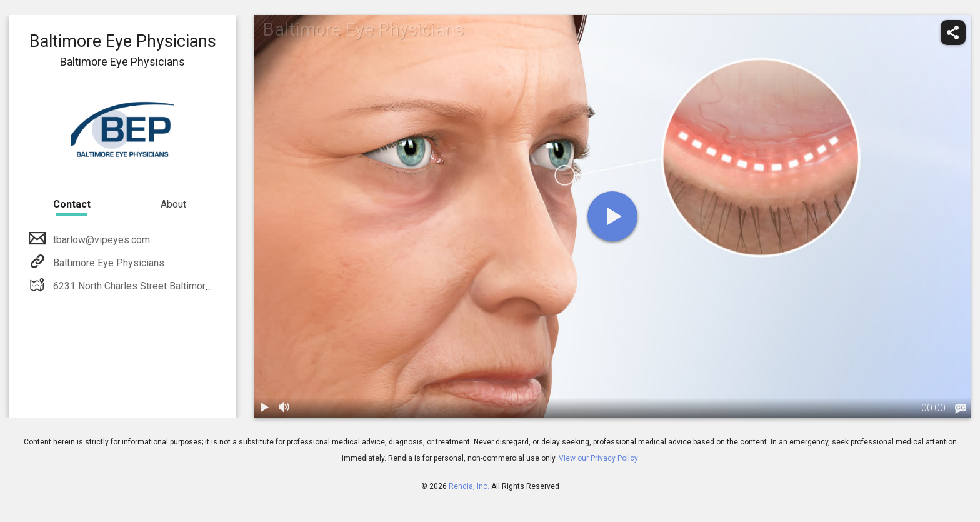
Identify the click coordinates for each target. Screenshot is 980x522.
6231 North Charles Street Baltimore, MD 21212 (156, 286)
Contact (72, 204)
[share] (953, 33)
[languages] (961, 409)
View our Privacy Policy (598, 458)
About (173, 204)
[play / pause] (264, 408)
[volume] (284, 408)
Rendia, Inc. (469, 486)
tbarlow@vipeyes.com (100, 240)
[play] (612, 216)
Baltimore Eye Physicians (107, 263)
